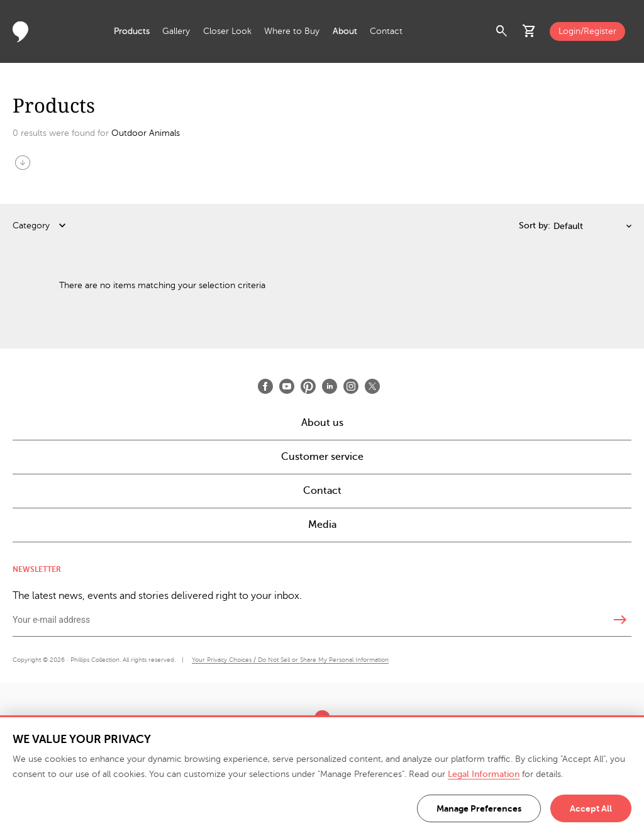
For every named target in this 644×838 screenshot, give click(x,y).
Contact (386, 31)
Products (132, 31)
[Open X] (372, 386)
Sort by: (535, 226)
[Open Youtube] (287, 386)
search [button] (502, 31)
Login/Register (587, 31)
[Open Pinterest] (308, 386)
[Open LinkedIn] (330, 386)
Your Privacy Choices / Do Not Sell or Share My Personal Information (290, 660)
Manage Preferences (479, 808)
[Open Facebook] (265, 386)
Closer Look (227, 31)
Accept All (591, 808)
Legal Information (484, 774)
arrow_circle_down (23, 162)
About (345, 31)
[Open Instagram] (351, 386)
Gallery (176, 31)
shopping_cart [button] (530, 31)
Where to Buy (292, 31)
